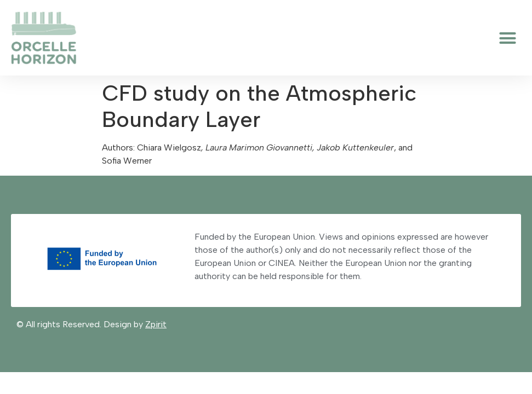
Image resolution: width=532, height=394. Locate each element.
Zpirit (156, 324)
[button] (508, 38)
